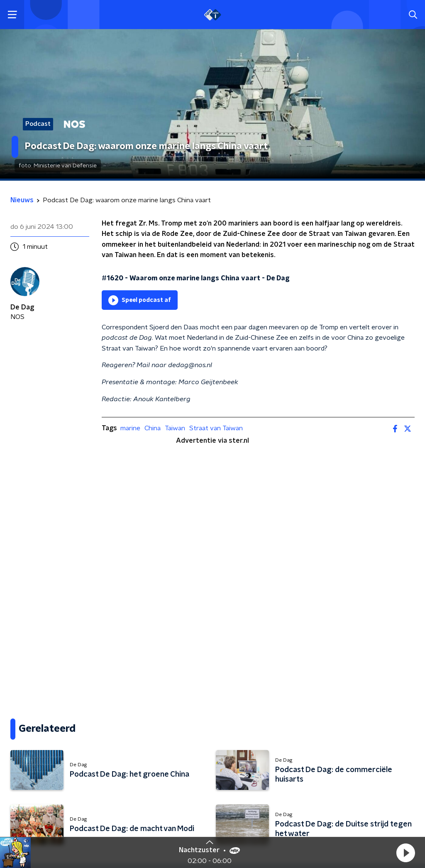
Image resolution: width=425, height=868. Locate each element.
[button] (405, 853)
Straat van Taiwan (216, 428)
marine (130, 428)
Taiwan (175, 428)
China (153, 428)
